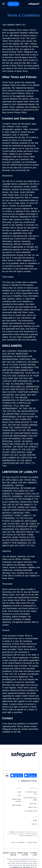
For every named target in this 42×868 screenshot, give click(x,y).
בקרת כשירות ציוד (31, 811)
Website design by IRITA (23, 854)
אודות (35, 820)
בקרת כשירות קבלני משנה (30, 799)
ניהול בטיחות (33, 807)
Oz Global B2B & (33, 854)
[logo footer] (21, 755)
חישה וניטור (33, 803)
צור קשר (34, 824)
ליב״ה (19, 796)
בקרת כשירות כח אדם (31, 793)
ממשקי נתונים (16, 805)
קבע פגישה (13, 4)
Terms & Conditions (18, 842)
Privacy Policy (32, 842)
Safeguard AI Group (27, 781)
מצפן (19, 792)
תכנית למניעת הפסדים (16, 800)
